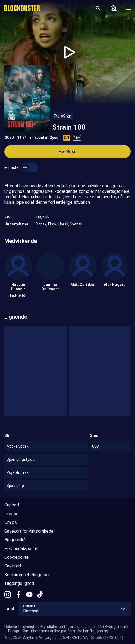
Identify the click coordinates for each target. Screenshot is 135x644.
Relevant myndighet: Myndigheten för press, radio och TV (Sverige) (62, 627)
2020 (9, 138)
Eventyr (41, 138)
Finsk (52, 224)
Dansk (41, 224)
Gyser (55, 138)
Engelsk (43, 216)
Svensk (76, 224)
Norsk (63, 224)
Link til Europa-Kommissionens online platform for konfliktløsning (66, 629)
